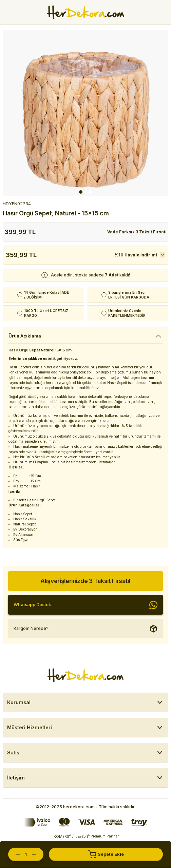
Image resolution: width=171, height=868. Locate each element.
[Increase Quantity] (37, 854)
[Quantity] (26, 854)
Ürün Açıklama (25, 336)
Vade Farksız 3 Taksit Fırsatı (137, 232)
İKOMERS (62, 836)
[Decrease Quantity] (14, 854)
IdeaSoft (82, 836)
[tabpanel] (85, 113)
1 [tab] (81, 192)
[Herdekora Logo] (86, 12)
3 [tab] (90, 192)
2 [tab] (85, 192)
